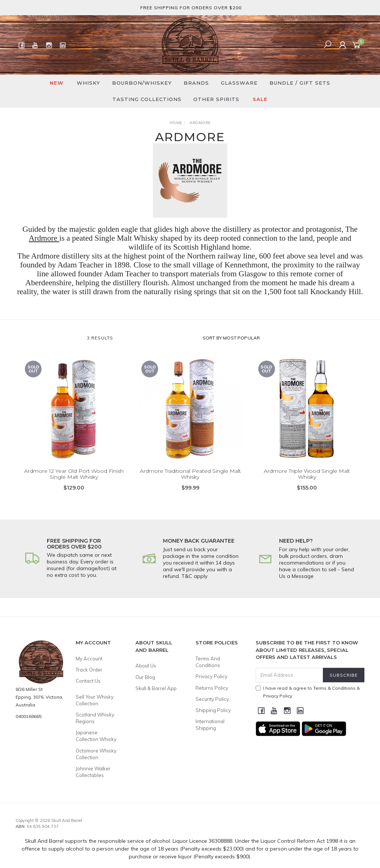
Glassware (239, 83)
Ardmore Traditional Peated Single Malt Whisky (190, 486)
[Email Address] (289, 675)
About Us (146, 666)
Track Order (89, 670)
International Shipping (210, 725)
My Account (89, 659)
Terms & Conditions (334, 688)
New (57, 83)
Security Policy (212, 699)
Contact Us (88, 681)
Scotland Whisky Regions (95, 718)
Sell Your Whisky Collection (95, 700)
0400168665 (29, 716)
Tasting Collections (147, 99)
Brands (196, 83)
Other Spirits (216, 99)
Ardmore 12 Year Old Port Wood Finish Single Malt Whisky (74, 486)
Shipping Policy (213, 710)
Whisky (89, 83)
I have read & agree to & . (308, 692)
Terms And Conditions (208, 662)
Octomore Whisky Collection (96, 754)
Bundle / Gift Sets (300, 83)
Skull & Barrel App (156, 688)
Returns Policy (212, 688)
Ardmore (44, 238)
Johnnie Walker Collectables (93, 772)
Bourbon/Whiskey (142, 83)
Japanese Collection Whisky (96, 736)
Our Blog (145, 677)
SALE (260, 99)
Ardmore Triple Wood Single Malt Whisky (307, 486)
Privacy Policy (212, 676)
